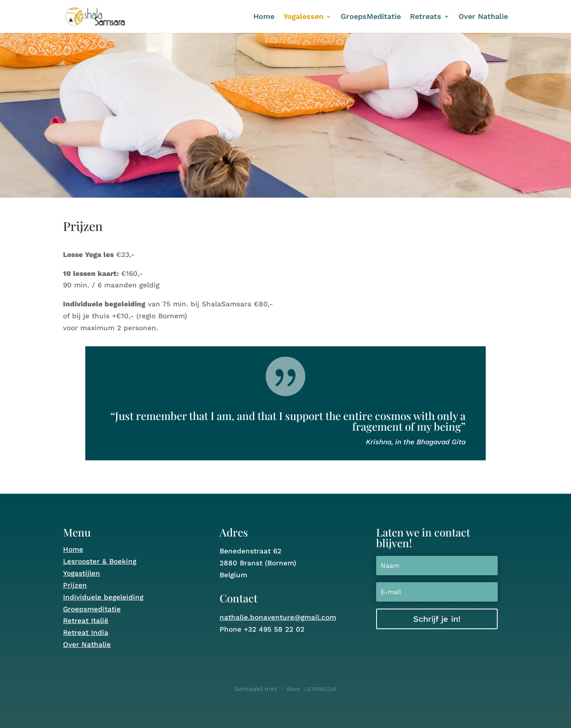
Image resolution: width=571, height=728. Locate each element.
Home (264, 17)
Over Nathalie (483, 17)
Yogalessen (303, 17)
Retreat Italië (86, 621)
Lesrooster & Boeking (100, 561)
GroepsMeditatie (371, 17)
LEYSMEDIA (321, 689)
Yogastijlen (82, 573)
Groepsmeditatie (92, 609)
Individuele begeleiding (103, 597)
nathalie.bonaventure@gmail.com (278, 617)
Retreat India (86, 632)
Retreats (426, 17)
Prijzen (75, 585)
